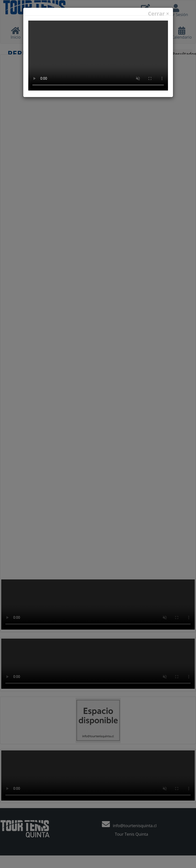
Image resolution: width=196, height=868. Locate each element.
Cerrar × (159, 14)
